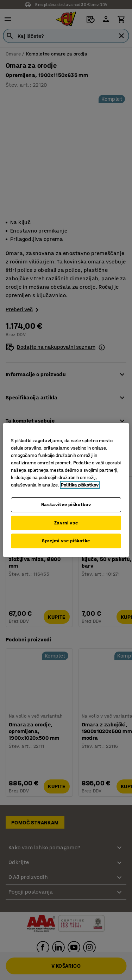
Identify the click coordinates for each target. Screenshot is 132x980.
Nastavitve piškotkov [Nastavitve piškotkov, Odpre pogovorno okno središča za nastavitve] (66, 505)
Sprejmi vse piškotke (66, 541)
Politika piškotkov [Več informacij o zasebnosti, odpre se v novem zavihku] (80, 485)
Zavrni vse (66, 523)
